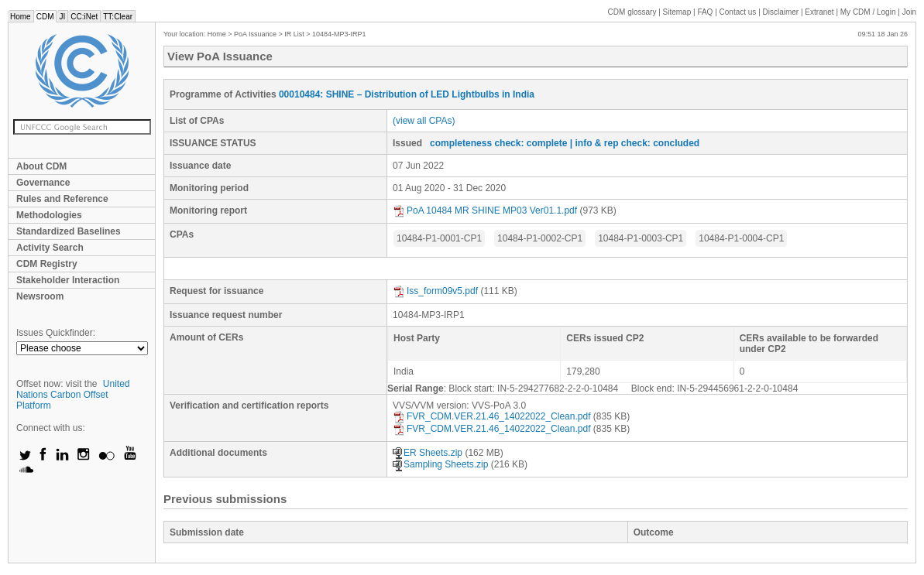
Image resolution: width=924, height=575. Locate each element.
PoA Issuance (255, 34)
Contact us (738, 12)
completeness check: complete (498, 143)
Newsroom (40, 296)
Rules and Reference (62, 199)
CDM (45, 17)
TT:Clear (118, 17)
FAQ (705, 12)
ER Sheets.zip (428, 453)
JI (62, 17)
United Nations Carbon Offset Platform (73, 395)
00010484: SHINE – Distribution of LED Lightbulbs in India (407, 94)
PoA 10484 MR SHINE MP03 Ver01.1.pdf (485, 210)
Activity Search (50, 248)
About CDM (41, 166)
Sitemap (677, 12)
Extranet (819, 12)
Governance (43, 183)
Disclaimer (781, 12)
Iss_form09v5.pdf (435, 291)
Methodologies (49, 215)
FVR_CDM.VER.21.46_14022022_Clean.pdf (491, 416)
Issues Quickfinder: (56, 333)
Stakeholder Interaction (68, 280)
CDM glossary (632, 12)
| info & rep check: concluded (635, 143)
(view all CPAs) (424, 121)
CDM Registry (47, 264)
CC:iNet (84, 17)
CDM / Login (869, 12)
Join (909, 12)
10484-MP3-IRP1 (339, 34)
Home (21, 17)
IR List (294, 34)
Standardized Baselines (69, 231)
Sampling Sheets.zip (440, 464)
